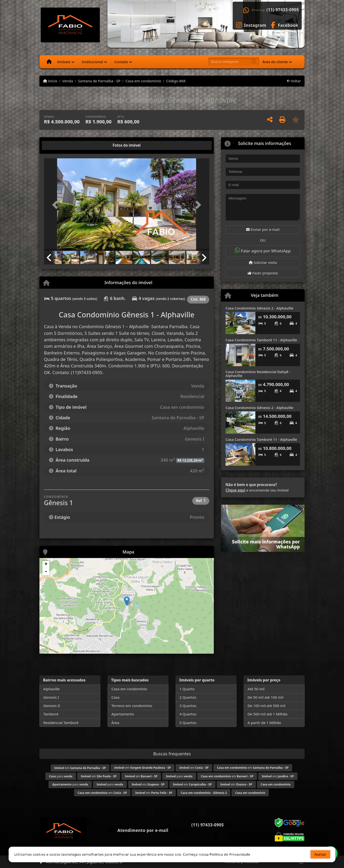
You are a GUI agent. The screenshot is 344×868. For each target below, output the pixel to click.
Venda (68, 81)
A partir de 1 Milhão (264, 723)
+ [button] (46, 564)
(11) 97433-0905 (283, 10)
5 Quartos (188, 723)
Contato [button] (121, 62)
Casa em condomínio (143, 81)
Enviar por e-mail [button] (263, 229)
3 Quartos (188, 706)
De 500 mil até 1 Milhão (267, 714)
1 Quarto (187, 689)
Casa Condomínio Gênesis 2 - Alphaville (259, 308)
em (80, 768)
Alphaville (51, 689)
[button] (56, 205)
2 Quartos (188, 697)
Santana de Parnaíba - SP (99, 81)
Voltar (294, 81)
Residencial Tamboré (61, 723)
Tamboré (51, 714)
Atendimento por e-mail (138, 830)
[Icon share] (251, 25)
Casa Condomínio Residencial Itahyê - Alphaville (258, 374)
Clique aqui (235, 490)
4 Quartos (188, 714)
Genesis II (52, 706)
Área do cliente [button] (275, 62)
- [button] (46, 572)
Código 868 (176, 81)
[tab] (59, 145)
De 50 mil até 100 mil (265, 697)
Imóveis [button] (64, 62)
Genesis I (51, 697)
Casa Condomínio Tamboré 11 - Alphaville (261, 340)
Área (115, 723)
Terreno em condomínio (132, 706)
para (61, 776)
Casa (115, 697)
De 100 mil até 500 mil (266, 706)
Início (50, 81)
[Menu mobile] (49, 62)
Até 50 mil (256, 689)
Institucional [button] (92, 62)
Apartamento (123, 714)
